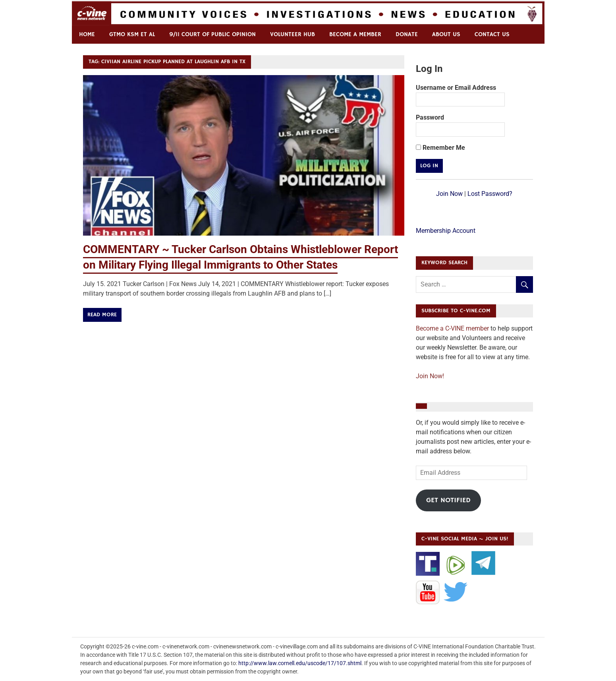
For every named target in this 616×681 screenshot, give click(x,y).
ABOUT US (446, 34)
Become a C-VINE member (452, 328)
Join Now (449, 194)
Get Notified (448, 500)
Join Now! (430, 376)
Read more (102, 315)
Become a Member (355, 34)
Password (430, 117)
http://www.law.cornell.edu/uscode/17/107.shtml (300, 663)
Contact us (492, 34)
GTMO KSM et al (132, 34)
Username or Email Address (456, 88)
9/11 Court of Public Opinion (212, 34)
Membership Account (446, 231)
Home (87, 34)
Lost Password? (490, 194)
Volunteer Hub (293, 34)
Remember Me (440, 148)
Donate (407, 34)
